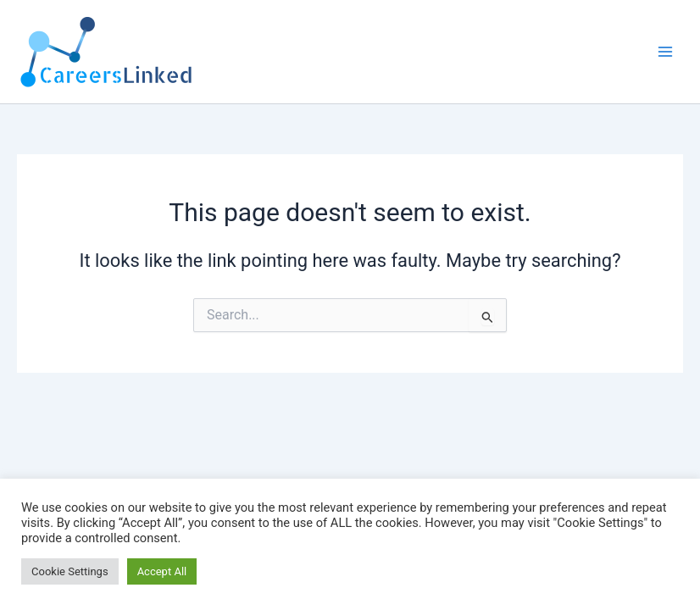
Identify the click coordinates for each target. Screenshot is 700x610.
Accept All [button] (162, 571)
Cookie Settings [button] (70, 571)
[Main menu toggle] (665, 52)
